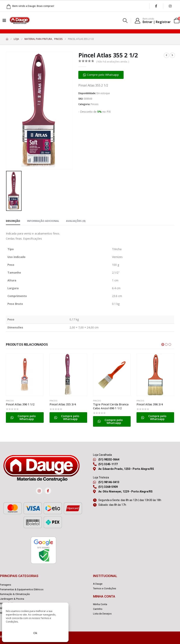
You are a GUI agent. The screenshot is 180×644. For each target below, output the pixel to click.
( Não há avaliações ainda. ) (113, 62)
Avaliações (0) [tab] (76, 221)
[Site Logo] (20, 21)
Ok (35, 633)
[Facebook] (156, 6)
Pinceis (95, 104)
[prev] (166, 55)
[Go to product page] (25, 375)
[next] (172, 55)
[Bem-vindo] (152, 21)
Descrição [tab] (13, 221)
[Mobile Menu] (4, 21)
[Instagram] (170, 6)
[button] (125, 21)
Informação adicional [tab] (43, 221)
